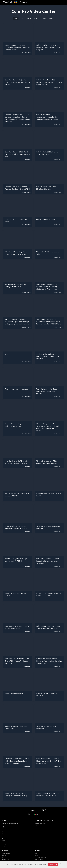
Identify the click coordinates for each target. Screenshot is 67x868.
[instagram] (46, 811)
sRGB (3, 843)
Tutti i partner (38, 826)
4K (2, 838)
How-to (22, 18)
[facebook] (43, 811)
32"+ (3, 833)
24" (3, 829)
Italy (36, 814)
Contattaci (4, 855)
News (36, 853)
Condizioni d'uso (39, 860)
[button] (18, 33)
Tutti (16, 18)
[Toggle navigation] (63, 2)
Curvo (3, 841)
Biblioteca (37, 855)
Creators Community (40, 824)
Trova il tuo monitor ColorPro (10, 824)
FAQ (3, 857)
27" (3, 831)
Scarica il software (6, 853)
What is (51, 18)
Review (44, 18)
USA (51, 864)
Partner (29, 18)
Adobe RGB (4, 845)
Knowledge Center (6, 860)
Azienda (38, 850)
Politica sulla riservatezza (40, 857)
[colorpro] (25, 810)
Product (37, 18)
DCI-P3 (3, 847)
